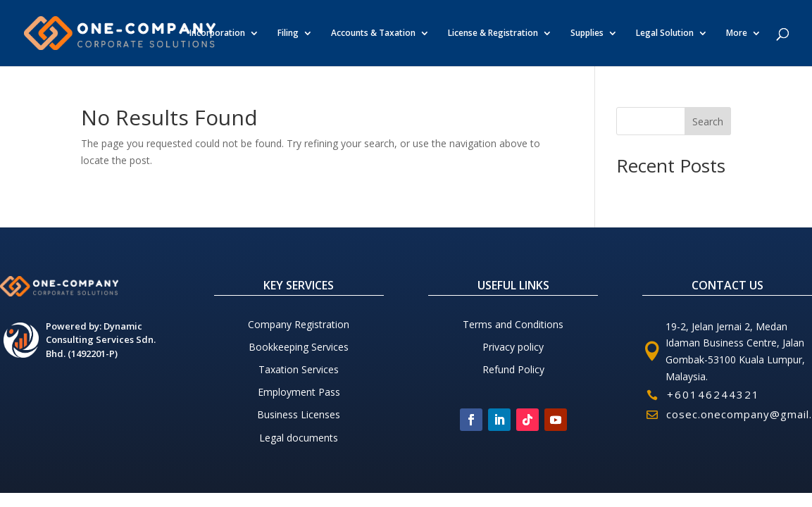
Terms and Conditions (513, 324)
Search (708, 121)
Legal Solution (665, 33)
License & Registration (493, 33)
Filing (288, 33)
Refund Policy (513, 369)
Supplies (587, 33)
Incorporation (217, 33)
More (737, 33)
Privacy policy (513, 347)
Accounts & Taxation (373, 33)
